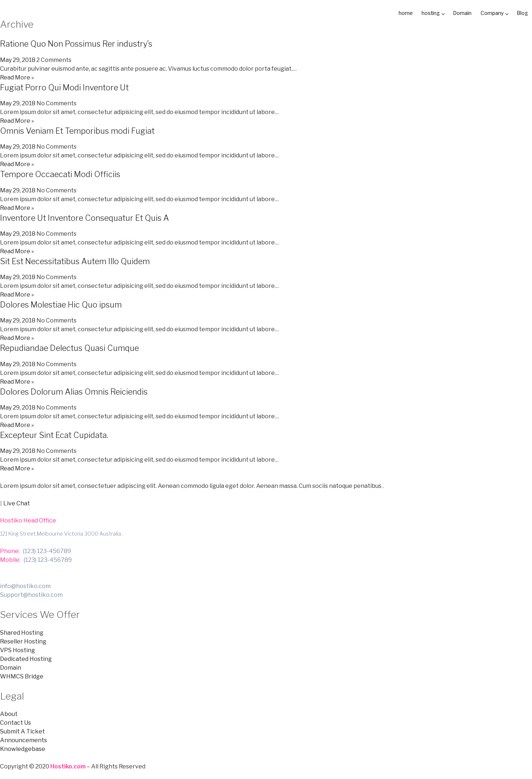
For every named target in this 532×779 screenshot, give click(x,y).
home (393, 13)
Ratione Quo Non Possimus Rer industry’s (76, 43)
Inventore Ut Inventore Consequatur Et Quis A (85, 217)
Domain (455, 13)
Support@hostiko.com (31, 594)
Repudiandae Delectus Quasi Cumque (69, 347)
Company (490, 13)
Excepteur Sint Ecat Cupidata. (54, 434)
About (9, 713)
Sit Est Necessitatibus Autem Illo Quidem (75, 260)
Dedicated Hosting (26, 658)
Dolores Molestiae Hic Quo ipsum (61, 304)
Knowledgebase (23, 748)
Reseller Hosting (23, 640)
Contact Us (15, 722)
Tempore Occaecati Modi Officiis (60, 173)
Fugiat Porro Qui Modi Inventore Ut (64, 86)
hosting (423, 13)
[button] (15, 502)
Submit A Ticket (22, 731)
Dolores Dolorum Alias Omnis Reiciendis (74, 391)
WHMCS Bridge (22, 675)
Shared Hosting (22, 632)
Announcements (24, 739)
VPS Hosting (17, 649)
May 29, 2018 (18, 59)
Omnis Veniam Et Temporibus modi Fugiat (77, 130)
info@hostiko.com (25, 585)
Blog (521, 13)
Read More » (17, 76)
